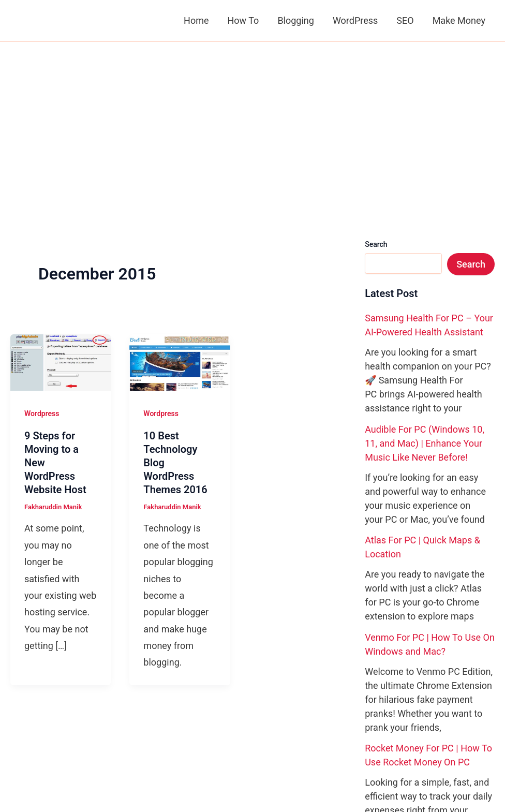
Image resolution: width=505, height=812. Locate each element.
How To (243, 20)
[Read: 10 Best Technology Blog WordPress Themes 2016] (180, 206)
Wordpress (42, 258)
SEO (405, 20)
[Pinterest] (393, 725)
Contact (63, 724)
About (25, 724)
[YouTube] (409, 725)
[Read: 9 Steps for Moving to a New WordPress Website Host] (61, 206)
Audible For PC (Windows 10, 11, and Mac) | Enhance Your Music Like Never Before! (425, 288)
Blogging (296, 20)
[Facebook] (362, 725)
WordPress (355, 20)
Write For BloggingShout (146, 741)
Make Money (459, 20)
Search (376, 89)
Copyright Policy (189, 724)
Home (196, 20)
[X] (378, 725)
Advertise (67, 741)
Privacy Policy (117, 724)
